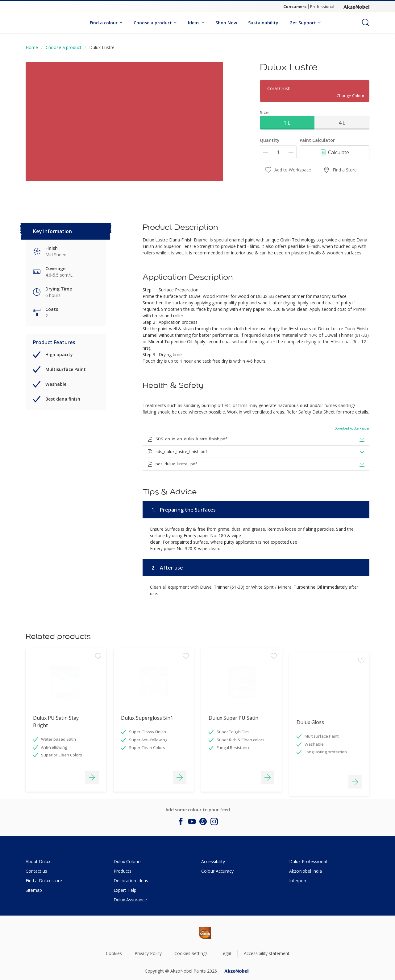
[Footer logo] (184, 933)
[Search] (366, 23)
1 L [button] (287, 123)
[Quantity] (278, 152)
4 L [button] (342, 123)
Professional (322, 6)
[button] (362, 439)
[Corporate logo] (356, 7)
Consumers (295, 6)
